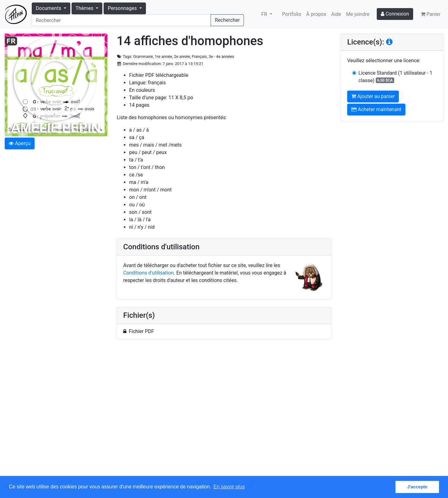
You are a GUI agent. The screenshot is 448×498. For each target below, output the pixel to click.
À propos (316, 14)
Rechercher (227, 20)
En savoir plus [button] (229, 487)
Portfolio (292, 14)
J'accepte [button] (417, 487)
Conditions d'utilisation (148, 273)
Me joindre (358, 14)
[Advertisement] (224, 411)
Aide (336, 14)
